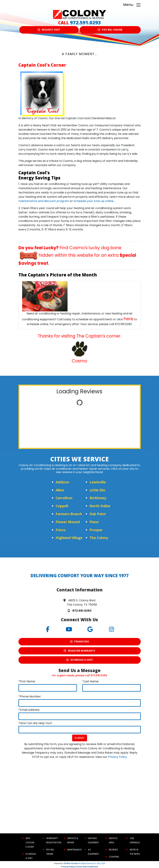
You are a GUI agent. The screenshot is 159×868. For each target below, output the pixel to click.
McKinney (98, 498)
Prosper (96, 530)
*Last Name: (91, 681)
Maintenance (74, 850)
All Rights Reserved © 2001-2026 (92, 863)
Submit (80, 738)
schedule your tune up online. (94, 201)
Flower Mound (68, 522)
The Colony (99, 538)
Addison (62, 482)
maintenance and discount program (44, 201)
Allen (60, 490)
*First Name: (27, 681)
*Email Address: (29, 710)
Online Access (71, 863)
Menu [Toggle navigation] (132, 5)
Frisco (61, 530)
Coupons (114, 857)
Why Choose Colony (30, 843)
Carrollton (64, 498)
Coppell (62, 506)
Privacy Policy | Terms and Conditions (79, 867)
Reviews (113, 850)
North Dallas (100, 506)
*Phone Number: (30, 696)
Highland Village (69, 538)
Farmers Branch (69, 514)
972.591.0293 (85, 22)
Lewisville (98, 482)
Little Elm (97, 490)
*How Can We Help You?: (35, 723)
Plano (94, 522)
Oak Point (98, 514)
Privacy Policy (118, 757)
